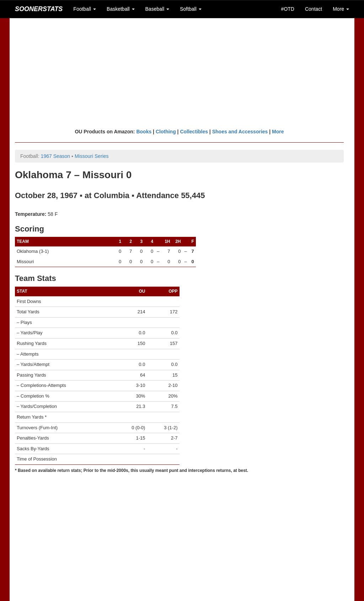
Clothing (166, 132)
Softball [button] (191, 9)
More (278, 132)
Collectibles (194, 132)
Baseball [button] (157, 9)
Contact (314, 9)
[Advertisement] (182, 73)
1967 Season (56, 156)
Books (144, 132)
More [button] (341, 9)
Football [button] (85, 9)
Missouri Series (92, 156)
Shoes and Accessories (240, 132)
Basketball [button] (121, 9)
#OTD (288, 9)
